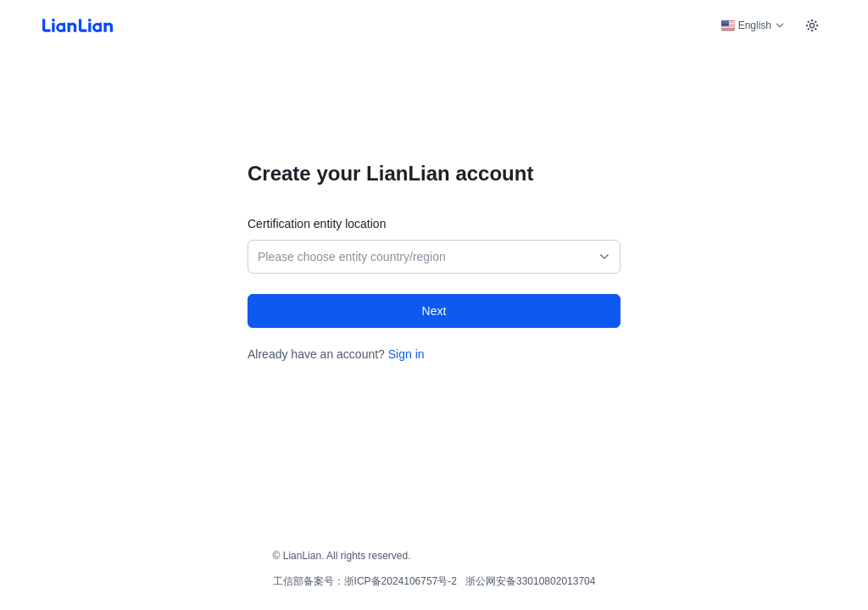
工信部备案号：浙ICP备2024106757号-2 (365, 581)
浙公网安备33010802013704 (530, 581)
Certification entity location (317, 224)
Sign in (406, 354)
